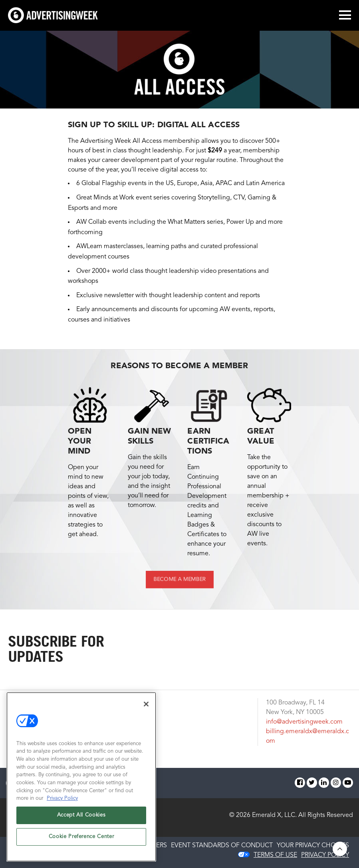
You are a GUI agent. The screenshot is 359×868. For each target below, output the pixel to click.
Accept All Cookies (81, 815)
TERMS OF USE (275, 855)
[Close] (146, 704)
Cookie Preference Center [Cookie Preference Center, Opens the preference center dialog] (81, 837)
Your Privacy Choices (313, 846)
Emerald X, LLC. (274, 815)
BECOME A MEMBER (179, 579)
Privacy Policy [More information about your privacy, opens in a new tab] (62, 798)
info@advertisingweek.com (304, 722)
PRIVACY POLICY (325, 855)
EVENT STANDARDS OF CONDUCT (222, 846)
